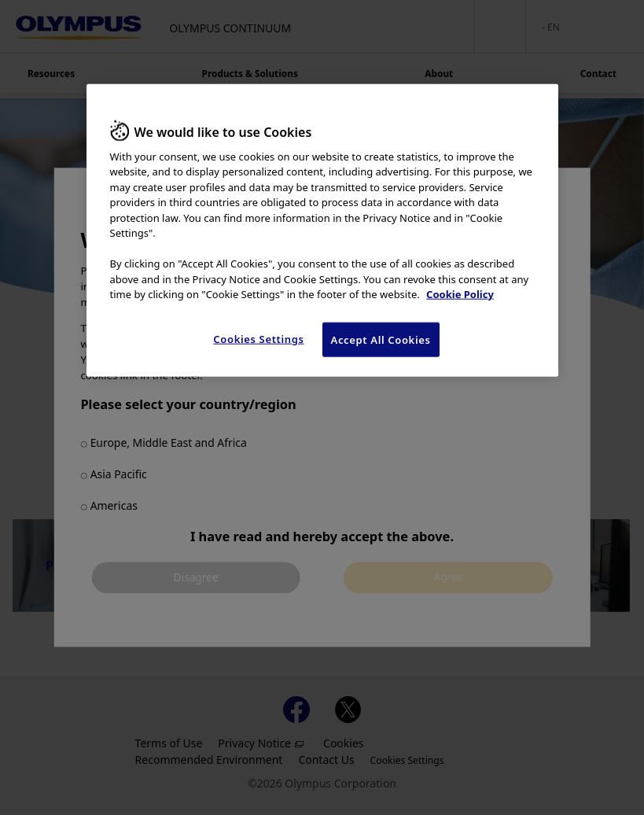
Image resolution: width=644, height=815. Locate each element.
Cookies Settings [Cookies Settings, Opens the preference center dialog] (258, 339)
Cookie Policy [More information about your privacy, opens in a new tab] (460, 294)
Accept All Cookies (381, 340)
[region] (322, 230)
